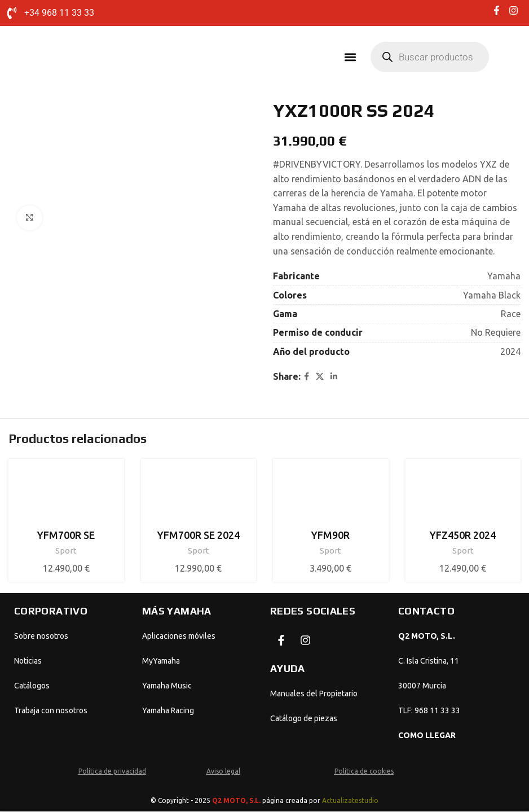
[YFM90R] (331, 495)
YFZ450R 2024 (463, 536)
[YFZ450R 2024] (463, 495)
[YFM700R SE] (66, 495)
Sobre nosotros (41, 637)
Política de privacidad (112, 772)
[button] (350, 57)
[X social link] (320, 377)
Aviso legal (223, 772)
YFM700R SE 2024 (199, 536)
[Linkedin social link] (334, 377)
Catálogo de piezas (304, 719)
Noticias (28, 661)
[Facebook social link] (307, 377)
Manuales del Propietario (314, 694)
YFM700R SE (66, 536)
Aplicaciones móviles (179, 637)
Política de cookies (364, 772)
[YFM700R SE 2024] (199, 495)
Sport (66, 551)
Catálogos (32, 686)
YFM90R (330, 536)
